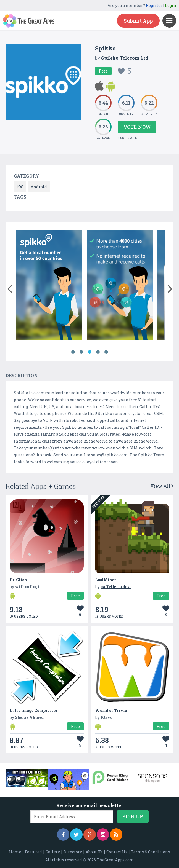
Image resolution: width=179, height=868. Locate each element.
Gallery (53, 852)
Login (171, 5)
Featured (33, 852)
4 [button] (98, 352)
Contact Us (117, 852)
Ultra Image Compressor (34, 710)
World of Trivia (111, 710)
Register (154, 5)
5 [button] (106, 352)
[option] (49, 286)
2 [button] (81, 352)
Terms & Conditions (150, 852)
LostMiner (106, 580)
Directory (73, 852)
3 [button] (89, 352)
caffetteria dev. (116, 587)
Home (15, 852)
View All (162, 486)
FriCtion (18, 580)
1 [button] (73, 352)
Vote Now (137, 127)
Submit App (138, 21)
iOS (20, 187)
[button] (10, 288)
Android (39, 187)
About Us (94, 852)
